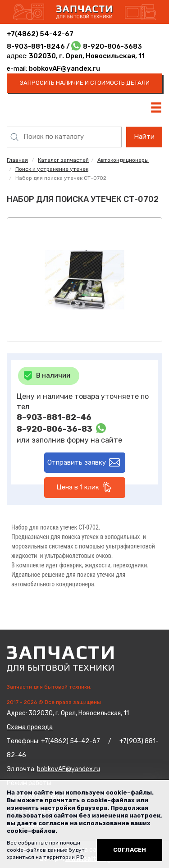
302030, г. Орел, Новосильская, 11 (86, 56)
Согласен (130, 850)
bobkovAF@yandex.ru (64, 69)
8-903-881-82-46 (54, 417)
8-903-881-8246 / (39, 46)
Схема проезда (30, 727)
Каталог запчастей (63, 160)
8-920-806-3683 (112, 46)
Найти (144, 137)
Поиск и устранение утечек (52, 169)
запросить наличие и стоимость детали (85, 83)
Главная (17, 160)
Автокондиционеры (123, 160)
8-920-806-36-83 (55, 429)
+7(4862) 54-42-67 (40, 34)
